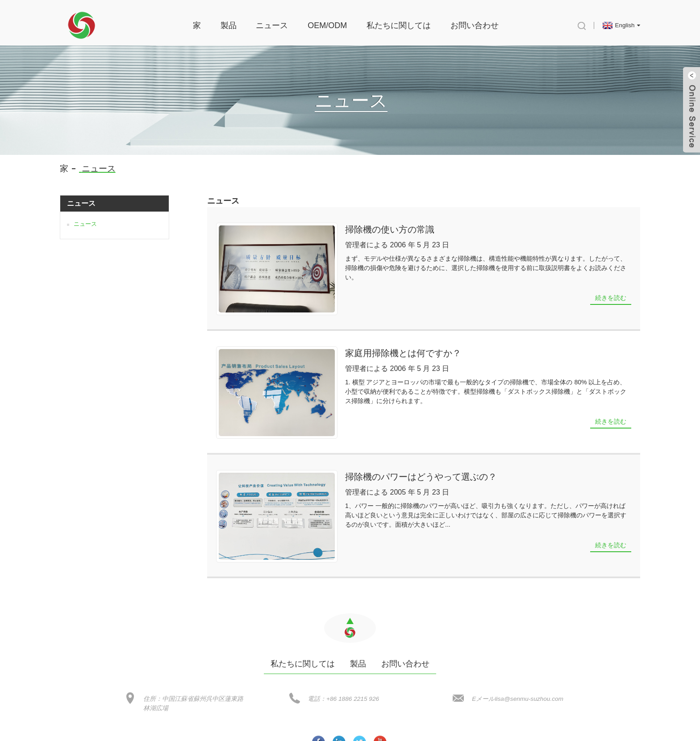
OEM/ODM (327, 20)
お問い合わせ (475, 20)
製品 (229, 20)
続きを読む (611, 283)
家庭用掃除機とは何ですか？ (372, 328)
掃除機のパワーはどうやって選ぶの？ (390, 441)
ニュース (272, 20)
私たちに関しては (399, 20)
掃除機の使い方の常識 (359, 224)
